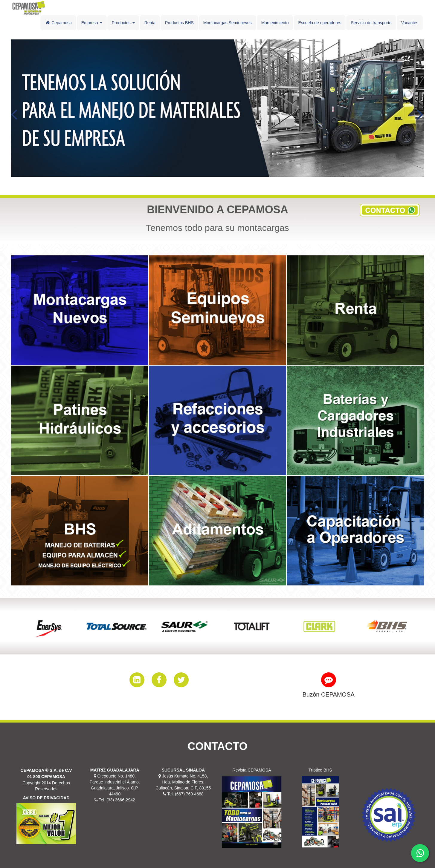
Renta (150, 23)
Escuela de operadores (320, 23)
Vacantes (410, 23)
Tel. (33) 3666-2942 (116, 800)
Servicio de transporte (371, 23)
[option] (49, 626)
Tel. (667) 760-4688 (185, 794)
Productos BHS (179, 23)
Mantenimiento (275, 23)
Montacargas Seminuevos (228, 23)
